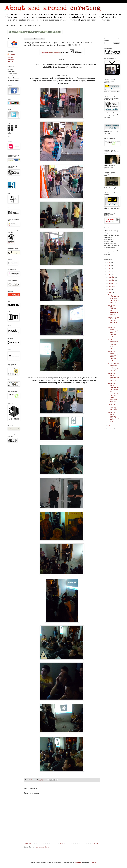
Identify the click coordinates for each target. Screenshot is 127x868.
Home (7, 25)
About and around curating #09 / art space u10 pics (113, 377)
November (112, 280)
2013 (109, 271)
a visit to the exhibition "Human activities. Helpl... (113, 398)
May (110, 292)
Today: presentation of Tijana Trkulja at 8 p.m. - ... (113, 299)
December (112, 277)
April (111, 425)
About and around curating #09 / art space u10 (113, 387)
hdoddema (78, 863)
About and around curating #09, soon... (113, 407)
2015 (109, 265)
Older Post (95, 843)
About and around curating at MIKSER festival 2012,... (113, 356)
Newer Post (28, 843)
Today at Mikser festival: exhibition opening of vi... (114, 321)
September (112, 286)
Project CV (14, 25)
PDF (40, 25)
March (111, 428)
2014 (109, 268)
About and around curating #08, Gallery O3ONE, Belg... (113, 417)
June (110, 289)
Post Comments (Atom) (42, 847)
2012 (109, 274)
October (112, 283)
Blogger (93, 863)
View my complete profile (11, 60)
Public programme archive (28, 25)
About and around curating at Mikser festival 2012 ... (113, 332)
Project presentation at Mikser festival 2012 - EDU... (113, 344)
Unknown (12, 55)
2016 (109, 262)
